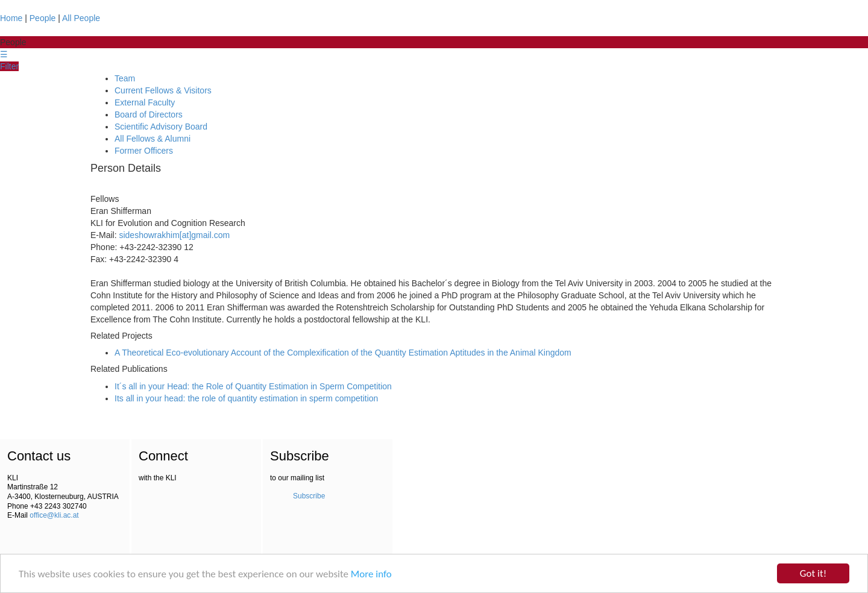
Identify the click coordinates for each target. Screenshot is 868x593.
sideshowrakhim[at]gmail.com (174, 235)
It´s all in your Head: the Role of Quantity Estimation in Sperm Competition (253, 386)
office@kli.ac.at (54, 515)
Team (125, 78)
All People (81, 18)
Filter (9, 66)
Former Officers (144, 151)
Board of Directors (149, 115)
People (43, 18)
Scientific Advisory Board (161, 127)
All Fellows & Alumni (153, 139)
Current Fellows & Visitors (163, 90)
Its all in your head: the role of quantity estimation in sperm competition (246, 398)
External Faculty (145, 102)
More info (371, 574)
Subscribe (309, 496)
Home (11, 18)
